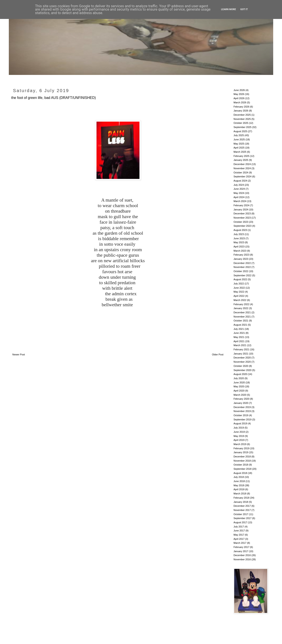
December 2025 (242, 115)
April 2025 (239, 148)
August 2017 (240, 522)
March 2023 (240, 251)
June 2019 (239, 432)
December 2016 (242, 555)
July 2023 (239, 234)
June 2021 (239, 333)
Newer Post (19, 354)
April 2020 (239, 391)
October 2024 (241, 173)
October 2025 (241, 123)
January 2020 (241, 403)
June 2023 (239, 238)
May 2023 (239, 242)
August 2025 (240, 131)
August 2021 (240, 325)
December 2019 (242, 407)
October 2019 (241, 415)
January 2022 (241, 308)
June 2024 (239, 189)
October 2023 (241, 222)
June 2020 (239, 382)
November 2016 (242, 559)
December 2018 (242, 457)
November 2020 (242, 362)
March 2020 (240, 395)
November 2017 (242, 510)
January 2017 (241, 551)
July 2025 (239, 135)
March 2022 (240, 300)
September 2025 (242, 127)
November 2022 (242, 267)
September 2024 (242, 176)
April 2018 (239, 489)
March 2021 (240, 345)
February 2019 (241, 448)
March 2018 (240, 494)
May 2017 (239, 535)
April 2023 (239, 247)
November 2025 (242, 119)
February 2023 (241, 255)
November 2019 (242, 411)
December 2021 (242, 312)
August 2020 (240, 374)
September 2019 (242, 419)
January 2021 (241, 354)
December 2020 (242, 358)
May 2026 (239, 94)
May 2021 (239, 337)
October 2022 (241, 271)
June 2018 (239, 481)
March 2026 (240, 102)
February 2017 (241, 547)
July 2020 (239, 378)
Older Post (218, 354)
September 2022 (242, 275)
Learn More (228, 9)
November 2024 (242, 168)
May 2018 (239, 485)
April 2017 (239, 539)
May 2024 (239, 193)
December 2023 (242, 213)
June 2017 (239, 531)
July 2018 (239, 477)
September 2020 (242, 370)
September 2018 (242, 469)
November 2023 (242, 218)
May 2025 (239, 144)
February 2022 (241, 304)
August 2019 (240, 423)
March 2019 (240, 444)
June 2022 (239, 288)
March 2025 (240, 152)
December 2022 (242, 263)
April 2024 (239, 197)
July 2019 (239, 428)
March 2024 (240, 201)
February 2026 (241, 107)
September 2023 (242, 226)
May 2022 (239, 292)
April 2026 (239, 98)
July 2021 (239, 329)
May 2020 (239, 386)
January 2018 (241, 502)
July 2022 (239, 284)
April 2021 (239, 341)
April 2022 (239, 296)
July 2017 (239, 527)
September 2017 (242, 518)
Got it (244, 9)
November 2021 (242, 317)
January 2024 (241, 210)
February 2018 (241, 498)
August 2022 (240, 279)
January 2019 (241, 452)
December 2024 (242, 164)
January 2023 (241, 259)
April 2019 (239, 440)
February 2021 (241, 349)
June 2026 (239, 90)
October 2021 (241, 321)
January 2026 (241, 111)
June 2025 (239, 139)
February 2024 (241, 205)
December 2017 (242, 506)
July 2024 (239, 185)
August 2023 (240, 230)
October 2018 (241, 465)
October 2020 (241, 366)
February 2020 (241, 399)
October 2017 (241, 514)
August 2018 (240, 473)
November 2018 (242, 461)
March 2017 (240, 543)
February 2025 (241, 156)
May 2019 (239, 436)
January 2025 (241, 160)
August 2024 (240, 181)
